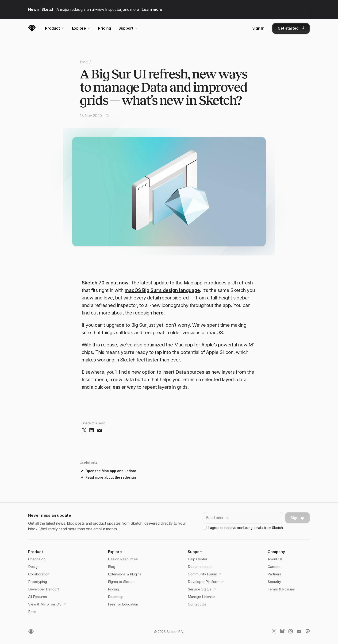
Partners (274, 574)
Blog (84, 62)
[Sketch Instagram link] (291, 632)
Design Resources (123, 559)
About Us (275, 559)
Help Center (198, 559)
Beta (32, 612)
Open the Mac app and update (111, 471)
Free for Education (123, 604)
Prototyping (38, 582)
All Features (38, 597)
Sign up (297, 518)
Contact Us (197, 604)
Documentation (200, 567)
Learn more (152, 9)
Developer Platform (206, 582)
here (158, 313)
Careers (274, 567)
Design (34, 567)
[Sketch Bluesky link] (282, 632)
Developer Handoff (44, 589)
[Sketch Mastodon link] (307, 632)
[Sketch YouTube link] (299, 632)
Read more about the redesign (111, 477)
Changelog (37, 559)
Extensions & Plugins (125, 574)
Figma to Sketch (121, 582)
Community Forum (205, 574)
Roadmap (116, 597)
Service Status (202, 589)
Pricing (105, 28)
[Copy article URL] (108, 116)
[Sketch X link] (274, 632)
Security (274, 582)
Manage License (201, 597)
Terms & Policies (281, 589)
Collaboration (39, 574)
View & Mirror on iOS (48, 604)
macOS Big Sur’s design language (162, 290)
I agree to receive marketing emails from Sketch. (246, 528)
